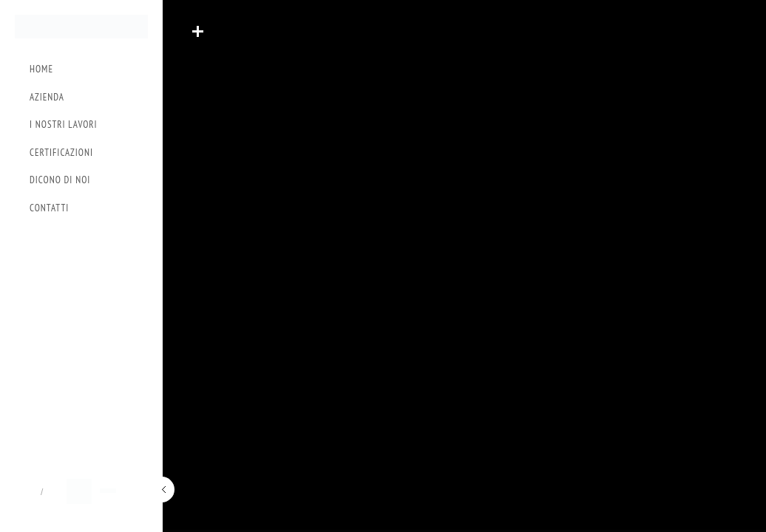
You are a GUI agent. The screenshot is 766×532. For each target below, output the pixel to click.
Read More (197, 31)
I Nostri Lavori (64, 125)
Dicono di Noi (60, 180)
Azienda (47, 97)
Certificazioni (61, 153)
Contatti (49, 208)
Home (41, 69)
